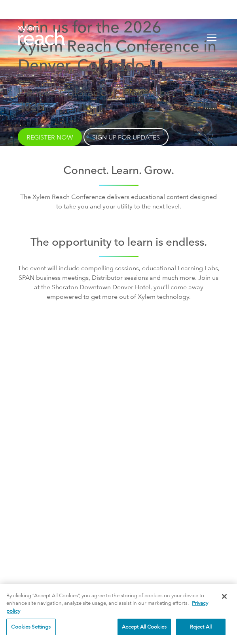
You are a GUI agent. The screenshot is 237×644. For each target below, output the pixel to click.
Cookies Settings (31, 627)
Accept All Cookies (144, 627)
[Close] (224, 596)
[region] (118, 614)
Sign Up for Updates (118, 419)
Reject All (201, 627)
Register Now (50, 137)
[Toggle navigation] (212, 38)
